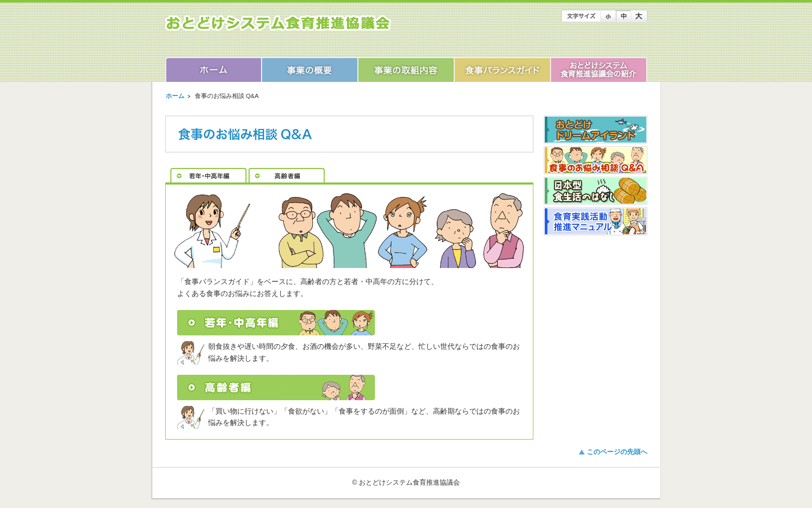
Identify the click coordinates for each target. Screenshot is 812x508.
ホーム (175, 96)
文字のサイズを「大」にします (639, 16)
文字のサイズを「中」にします (623, 16)
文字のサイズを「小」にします (608, 16)
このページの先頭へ (617, 452)
